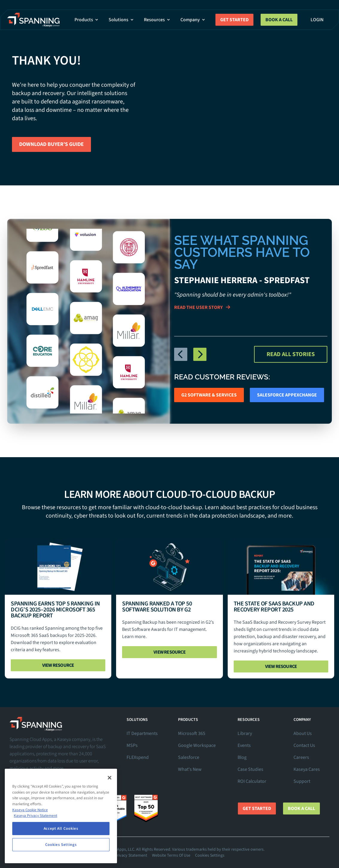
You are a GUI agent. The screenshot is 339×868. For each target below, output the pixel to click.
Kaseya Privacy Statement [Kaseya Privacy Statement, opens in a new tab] (35, 816)
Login (317, 20)
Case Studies (250, 769)
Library (245, 733)
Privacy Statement (131, 855)
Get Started (234, 20)
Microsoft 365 (192, 733)
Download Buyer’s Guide (51, 144)
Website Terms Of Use (171, 855)
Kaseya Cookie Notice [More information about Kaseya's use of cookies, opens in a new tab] (30, 810)
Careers (301, 757)
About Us (303, 733)
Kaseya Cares (307, 769)
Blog (242, 757)
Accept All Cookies (61, 829)
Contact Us (304, 745)
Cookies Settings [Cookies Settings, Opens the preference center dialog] (61, 845)
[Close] (110, 778)
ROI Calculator (252, 781)
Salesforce (189, 757)
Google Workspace (197, 745)
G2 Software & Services (209, 395)
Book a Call (279, 20)
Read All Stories (291, 354)
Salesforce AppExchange (287, 395)
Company (193, 20)
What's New (190, 769)
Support (302, 781)
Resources (157, 20)
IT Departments (142, 733)
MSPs (132, 745)
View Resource (58, 665)
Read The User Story (202, 307)
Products (87, 20)
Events (244, 745)
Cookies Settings (210, 855)
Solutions (121, 20)
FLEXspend (138, 757)
